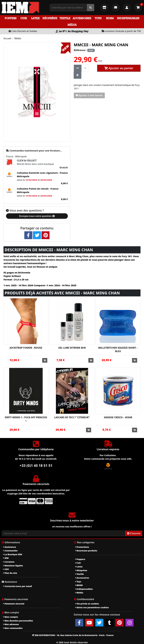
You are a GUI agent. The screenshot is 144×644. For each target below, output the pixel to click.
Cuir (24, 18)
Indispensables (128, 18)
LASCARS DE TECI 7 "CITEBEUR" (72, 417)
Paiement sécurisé (14, 604)
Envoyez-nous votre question (37, 216)
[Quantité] (85, 68)
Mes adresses (11, 624)
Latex (35, 18)
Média (72, 25)
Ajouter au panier (119, 68)
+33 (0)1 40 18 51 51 (36, 465)
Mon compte (11, 617)
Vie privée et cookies (87, 604)
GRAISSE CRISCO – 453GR (118, 417)
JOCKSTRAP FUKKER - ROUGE (26, 348)
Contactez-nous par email (18, 586)
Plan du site (10, 573)
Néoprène (50, 18)
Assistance (10, 547)
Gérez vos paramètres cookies (92, 607)
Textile (65, 18)
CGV (6, 569)
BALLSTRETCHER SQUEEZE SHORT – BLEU (118, 349)
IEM (6, 558)
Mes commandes (13, 628)
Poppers (11, 18)
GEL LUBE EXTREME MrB (72, 348)
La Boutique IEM (13, 554)
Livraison (9, 562)
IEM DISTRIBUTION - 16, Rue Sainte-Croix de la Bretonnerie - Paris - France (73, 635)
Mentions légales (13, 566)
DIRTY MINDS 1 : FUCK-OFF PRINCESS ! (26, 419)
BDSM (110, 18)
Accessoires (82, 18)
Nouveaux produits (86, 551)
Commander (10, 551)
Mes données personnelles (18, 621)
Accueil (7, 38)
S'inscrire (134, 533)
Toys (98, 18)
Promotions (82, 547)
